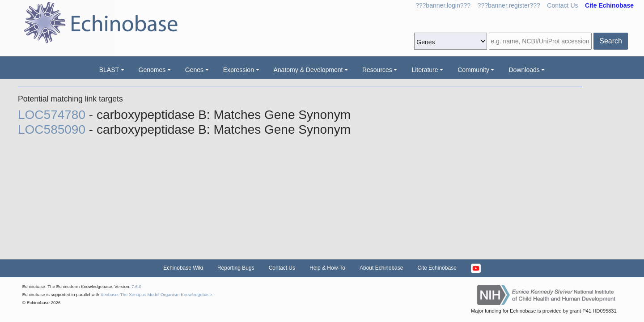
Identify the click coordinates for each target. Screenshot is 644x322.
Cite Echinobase (437, 268)
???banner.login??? (443, 5)
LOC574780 (53, 115)
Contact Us (562, 5)
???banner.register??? (509, 5)
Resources (377, 70)
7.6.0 (136, 286)
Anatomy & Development (308, 70)
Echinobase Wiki (183, 268)
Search (611, 41)
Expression (239, 70)
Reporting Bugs (236, 268)
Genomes (152, 70)
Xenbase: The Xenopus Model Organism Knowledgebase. (157, 294)
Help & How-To (327, 268)
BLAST (109, 70)
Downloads (524, 70)
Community (473, 70)
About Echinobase (381, 268)
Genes (194, 70)
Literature (425, 70)
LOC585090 (53, 129)
